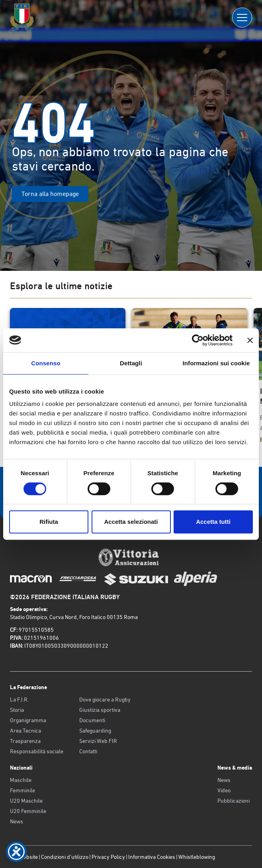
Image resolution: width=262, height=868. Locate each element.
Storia (17, 710)
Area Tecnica (25, 731)
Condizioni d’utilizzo (65, 857)
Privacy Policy (108, 857)
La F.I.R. (19, 699)
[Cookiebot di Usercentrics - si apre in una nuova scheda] (198, 340)
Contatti (88, 751)
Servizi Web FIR (98, 741)
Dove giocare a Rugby (105, 699)
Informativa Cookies (152, 857)
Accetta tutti (213, 522)
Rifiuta (49, 522)
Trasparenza (25, 741)
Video (224, 790)
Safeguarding (95, 731)
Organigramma (28, 720)
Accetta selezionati (131, 522)
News (17, 821)
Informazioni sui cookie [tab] (216, 363)
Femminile (22, 790)
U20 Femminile (28, 811)
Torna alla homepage (50, 194)
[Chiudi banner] (250, 340)
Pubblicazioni (234, 801)
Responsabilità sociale (37, 751)
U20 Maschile (26, 801)
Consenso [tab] (46, 363)
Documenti (92, 720)
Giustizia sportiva (100, 710)
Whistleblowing (197, 857)
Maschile (21, 780)
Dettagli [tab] (131, 363)
